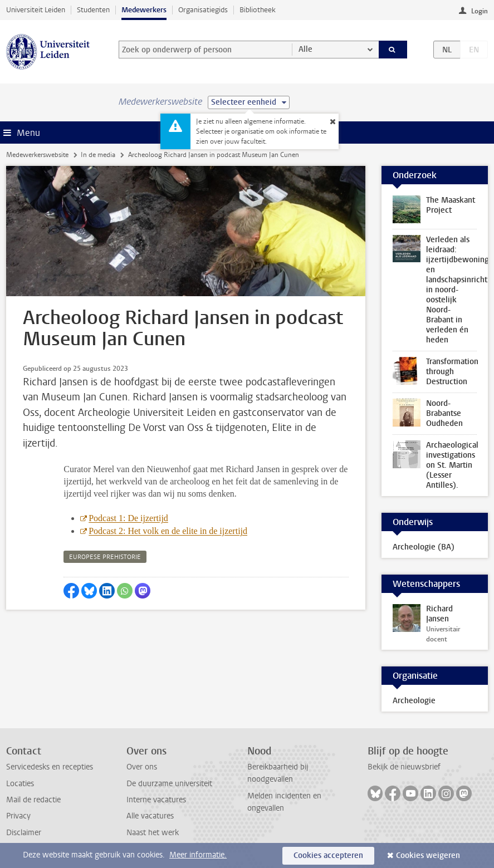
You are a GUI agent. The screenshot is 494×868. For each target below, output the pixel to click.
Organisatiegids (203, 10)
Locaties (20, 784)
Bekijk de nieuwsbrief (404, 767)
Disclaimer (24, 833)
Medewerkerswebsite (37, 155)
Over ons (142, 767)
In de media (98, 155)
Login (480, 11)
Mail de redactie (33, 800)
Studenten (93, 10)
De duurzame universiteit (169, 784)
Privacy (18, 816)
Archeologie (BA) (424, 547)
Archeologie (414, 701)
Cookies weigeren (428, 855)
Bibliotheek (258, 10)
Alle (305, 49)
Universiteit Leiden (36, 10)
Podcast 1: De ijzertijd (128, 518)
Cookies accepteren (328, 855)
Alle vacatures (150, 816)
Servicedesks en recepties (50, 767)
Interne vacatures (156, 800)
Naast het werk (153, 833)
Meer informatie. (198, 855)
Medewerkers (144, 10)
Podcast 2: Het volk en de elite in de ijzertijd (168, 531)
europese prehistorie (105, 557)
